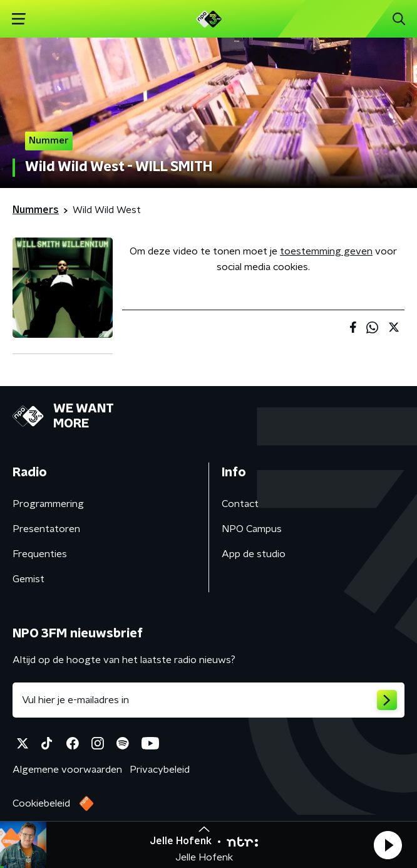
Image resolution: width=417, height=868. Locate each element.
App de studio (254, 554)
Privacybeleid (160, 770)
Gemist (28, 579)
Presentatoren (46, 529)
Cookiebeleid (41, 803)
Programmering (48, 504)
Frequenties (40, 554)
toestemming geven (326, 251)
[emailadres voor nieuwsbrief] (209, 700)
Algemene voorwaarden (67, 770)
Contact (240, 504)
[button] (388, 845)
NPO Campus (252, 529)
